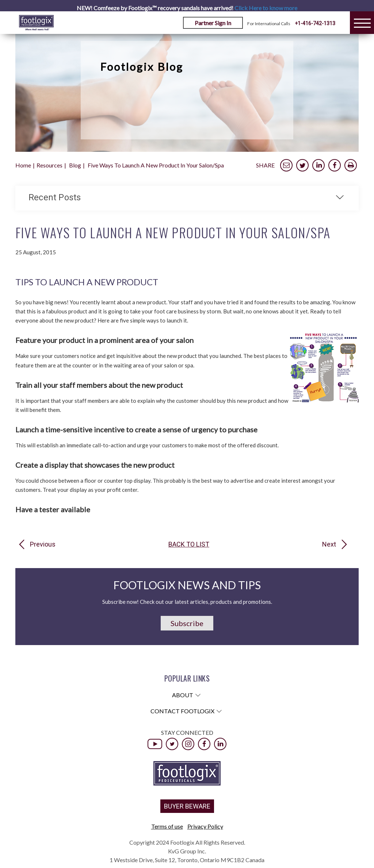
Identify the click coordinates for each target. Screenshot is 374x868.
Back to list (189, 544)
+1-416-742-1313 (315, 23)
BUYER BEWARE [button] (187, 806)
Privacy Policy (205, 826)
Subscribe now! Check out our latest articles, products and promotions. (187, 602)
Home (23, 165)
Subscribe (187, 623)
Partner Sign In (213, 23)
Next (329, 544)
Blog (75, 165)
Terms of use (167, 826)
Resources (49, 165)
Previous (43, 544)
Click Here (266, 8)
